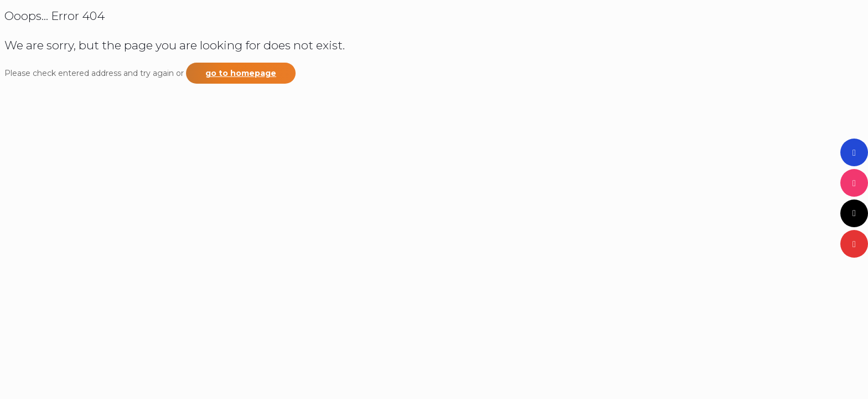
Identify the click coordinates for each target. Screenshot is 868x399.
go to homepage (241, 73)
